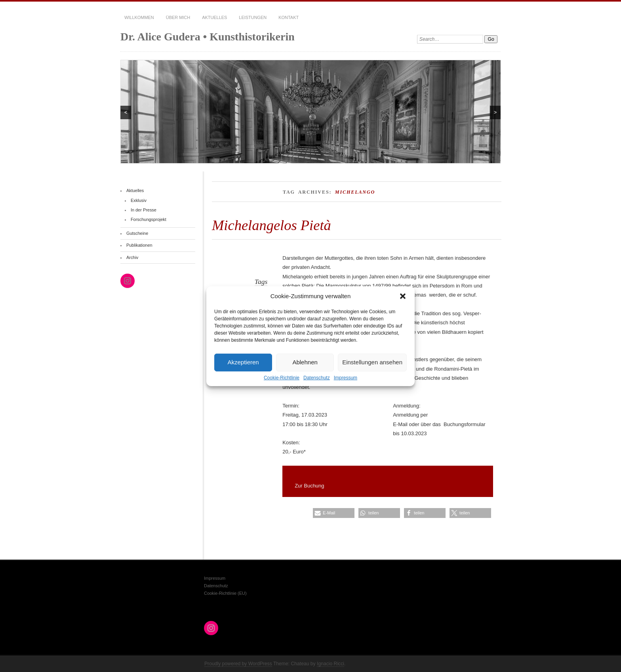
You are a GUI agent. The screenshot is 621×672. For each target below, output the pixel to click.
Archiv (132, 257)
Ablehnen (305, 362)
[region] (310, 112)
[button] (403, 296)
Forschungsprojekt (149, 219)
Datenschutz (317, 377)
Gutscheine (137, 233)
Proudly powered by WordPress (238, 664)
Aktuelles (214, 17)
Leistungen (253, 17)
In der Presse (144, 210)
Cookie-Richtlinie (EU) (225, 593)
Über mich (178, 17)
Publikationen (139, 245)
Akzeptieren (243, 362)
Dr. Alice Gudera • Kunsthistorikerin (208, 37)
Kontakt (289, 17)
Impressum (346, 377)
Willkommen (139, 17)
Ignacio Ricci (331, 664)
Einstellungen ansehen (372, 362)
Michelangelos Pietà (271, 225)
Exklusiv (139, 200)
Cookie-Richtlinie (282, 377)
